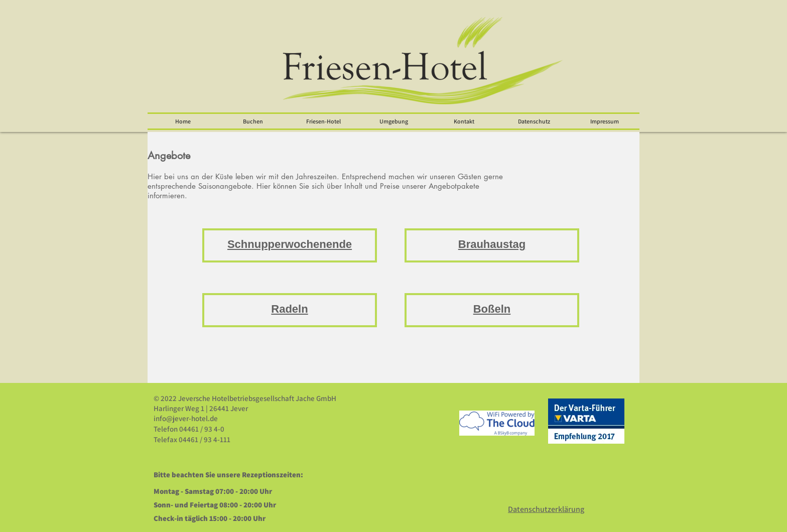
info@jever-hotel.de (186, 418)
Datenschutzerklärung (546, 509)
